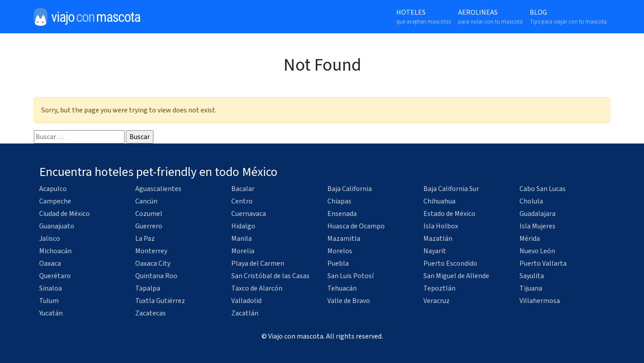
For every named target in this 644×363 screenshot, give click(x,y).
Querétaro (55, 276)
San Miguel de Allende (456, 276)
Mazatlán (438, 239)
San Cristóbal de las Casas (270, 276)
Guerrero (149, 226)
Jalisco (50, 239)
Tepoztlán (439, 288)
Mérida (530, 239)
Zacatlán (245, 313)
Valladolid (246, 301)
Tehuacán (342, 288)
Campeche (55, 201)
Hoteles (424, 17)
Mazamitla (344, 239)
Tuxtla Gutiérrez (160, 301)
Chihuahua (439, 201)
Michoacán (55, 251)
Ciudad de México (64, 214)
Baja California (350, 189)
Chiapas (339, 201)
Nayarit (435, 251)
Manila (241, 239)
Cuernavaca (249, 214)
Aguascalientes (158, 189)
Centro (242, 201)
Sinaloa (50, 288)
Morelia (243, 251)
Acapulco (53, 189)
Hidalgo (243, 226)
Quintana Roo (156, 276)
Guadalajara (537, 214)
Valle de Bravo (349, 301)
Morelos (340, 251)
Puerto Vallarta (543, 263)
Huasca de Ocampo (356, 226)
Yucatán (51, 313)
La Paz (145, 239)
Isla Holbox (441, 226)
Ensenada (342, 214)
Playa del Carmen (258, 263)
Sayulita (532, 276)
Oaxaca (50, 263)
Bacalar (243, 189)
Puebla (338, 263)
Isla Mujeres (537, 226)
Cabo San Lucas (543, 189)
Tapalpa (148, 288)
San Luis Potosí (350, 276)
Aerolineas (490, 17)
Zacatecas (151, 313)
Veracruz (437, 301)
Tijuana (531, 288)
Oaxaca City (153, 263)
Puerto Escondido (450, 263)
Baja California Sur (451, 189)
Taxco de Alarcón (257, 288)
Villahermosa (540, 301)
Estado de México (449, 214)
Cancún (146, 201)
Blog (568, 17)
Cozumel (149, 214)
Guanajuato (57, 226)
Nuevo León (537, 251)
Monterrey (151, 251)
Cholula (531, 201)
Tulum (49, 301)
